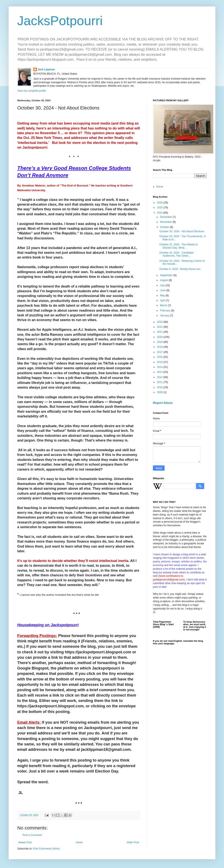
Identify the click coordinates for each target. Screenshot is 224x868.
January (165, 315)
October (165, 227)
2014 (160, 367)
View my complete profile (32, 91)
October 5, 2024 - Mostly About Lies (180, 269)
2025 (160, 208)
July (163, 285)
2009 (160, 392)
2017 (160, 352)
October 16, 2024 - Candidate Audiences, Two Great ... (176, 254)
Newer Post (25, 842)
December (166, 217)
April (163, 300)
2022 (160, 327)
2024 (160, 213)
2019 (160, 342)
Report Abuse (163, 403)
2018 (160, 347)
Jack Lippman (46, 69)
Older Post (133, 842)
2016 (160, 357)
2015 (160, 362)
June (163, 290)
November (166, 222)
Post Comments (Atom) (46, 849)
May (163, 295)
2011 (160, 382)
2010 (160, 387)
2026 (160, 203)
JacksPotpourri (60, 21)
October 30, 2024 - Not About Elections (182, 231)
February (166, 311)
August (164, 280)
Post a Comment (32, 835)
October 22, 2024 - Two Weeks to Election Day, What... (179, 246)
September (167, 275)
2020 (160, 337)
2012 (160, 377)
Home (79, 842)
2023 (160, 322)
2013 (160, 372)
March (164, 305)
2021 (160, 332)
